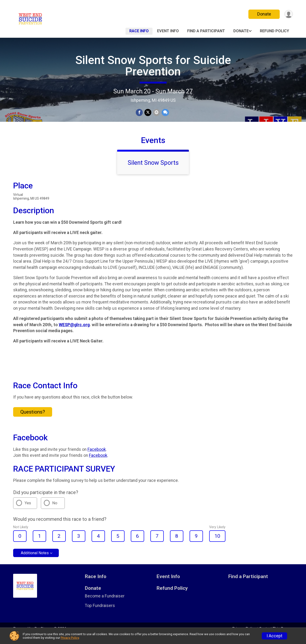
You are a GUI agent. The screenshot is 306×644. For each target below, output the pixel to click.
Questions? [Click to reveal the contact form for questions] (33, 419)
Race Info (139, 31)
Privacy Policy (70, 638)
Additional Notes (35, 560)
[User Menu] (288, 14)
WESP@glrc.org (74, 331)
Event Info (168, 31)
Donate (264, 14)
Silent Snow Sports (153, 169)
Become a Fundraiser (105, 603)
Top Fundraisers (100, 612)
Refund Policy (274, 31)
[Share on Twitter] (148, 113)
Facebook (97, 456)
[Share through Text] (165, 113)
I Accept (274, 636)
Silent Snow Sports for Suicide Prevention (153, 66)
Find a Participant (206, 31)
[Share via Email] (156, 113)
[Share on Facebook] (139, 113)
